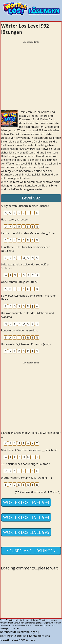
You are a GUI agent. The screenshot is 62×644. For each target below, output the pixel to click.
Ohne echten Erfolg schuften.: (19, 282)
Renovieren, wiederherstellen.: (20, 330)
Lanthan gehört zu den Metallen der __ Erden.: (29, 233)
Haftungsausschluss (13, 636)
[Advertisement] (31, 76)
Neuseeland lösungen (31, 551)
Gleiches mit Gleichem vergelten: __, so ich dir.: (30, 450)
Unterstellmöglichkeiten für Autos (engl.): (26, 344)
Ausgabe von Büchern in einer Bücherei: (26, 206)
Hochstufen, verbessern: (16, 219)
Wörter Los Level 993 (26, 502)
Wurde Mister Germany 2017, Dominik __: (26, 478)
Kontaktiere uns (39, 636)
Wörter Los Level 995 (26, 532)
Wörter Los (28, 639)
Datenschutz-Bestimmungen (19, 632)
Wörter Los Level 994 (26, 517)
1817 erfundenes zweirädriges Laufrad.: (25, 464)
